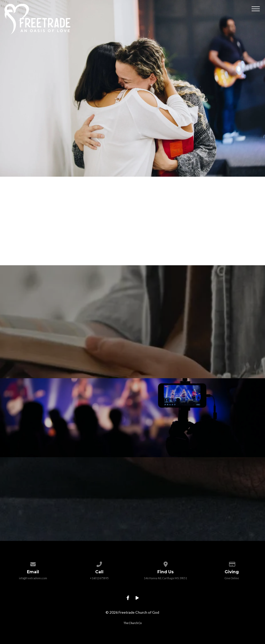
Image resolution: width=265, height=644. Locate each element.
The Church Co (132, 623)
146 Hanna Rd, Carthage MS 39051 (165, 578)
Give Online (232, 578)
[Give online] (232, 563)
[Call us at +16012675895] (99, 563)
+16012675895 (99, 578)
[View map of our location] (165, 563)
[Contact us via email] (33, 563)
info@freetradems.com (33, 578)
